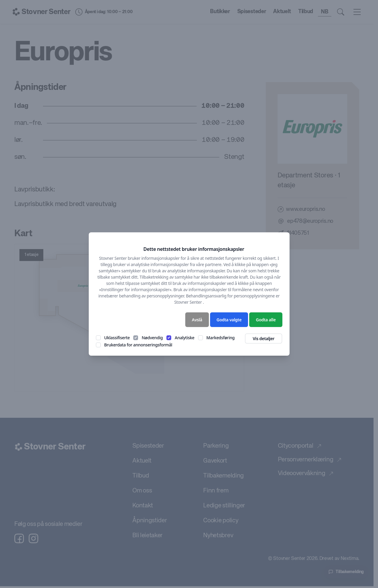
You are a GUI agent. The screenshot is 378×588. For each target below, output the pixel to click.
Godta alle (266, 320)
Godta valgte (229, 320)
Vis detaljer (264, 338)
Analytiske (185, 338)
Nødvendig (152, 338)
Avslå (197, 320)
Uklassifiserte (117, 338)
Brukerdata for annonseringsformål (138, 345)
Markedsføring (221, 338)
